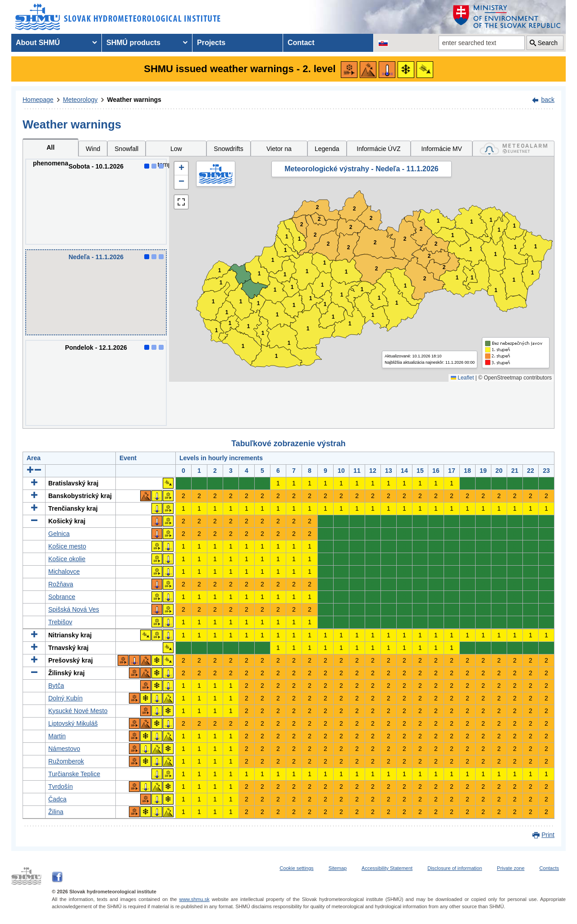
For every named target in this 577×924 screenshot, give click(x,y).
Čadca (57, 799)
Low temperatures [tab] (176, 151)
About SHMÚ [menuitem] (38, 43)
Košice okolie (67, 559)
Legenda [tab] (327, 149)
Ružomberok (66, 761)
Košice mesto (67, 546)
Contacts (549, 868)
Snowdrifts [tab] (228, 149)
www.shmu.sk (194, 899)
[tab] (513, 149)
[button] (181, 169)
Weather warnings (134, 100)
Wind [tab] (93, 149)
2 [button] (302, 225)
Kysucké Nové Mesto (78, 711)
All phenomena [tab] (51, 150)
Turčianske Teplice (74, 774)
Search (548, 43)
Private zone (511, 868)
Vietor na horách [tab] (279, 151)
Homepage (38, 100)
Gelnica (59, 534)
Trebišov (60, 622)
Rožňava (61, 584)
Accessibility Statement (387, 868)
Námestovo (64, 749)
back (548, 100)
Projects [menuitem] (211, 43)
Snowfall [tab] (126, 149)
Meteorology (80, 100)
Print (548, 835)
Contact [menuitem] (301, 43)
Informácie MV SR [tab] (442, 151)
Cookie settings (296, 868)
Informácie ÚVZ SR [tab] (378, 151)
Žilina (56, 812)
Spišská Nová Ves (74, 609)
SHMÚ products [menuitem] (133, 43)
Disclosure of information (455, 868)
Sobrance (62, 597)
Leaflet (462, 378)
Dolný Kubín (65, 698)
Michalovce (64, 572)
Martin (57, 736)
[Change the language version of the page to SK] (383, 43)
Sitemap (338, 868)
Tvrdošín (60, 787)
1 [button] (217, 331)
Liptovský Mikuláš (73, 723)
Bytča (56, 686)
